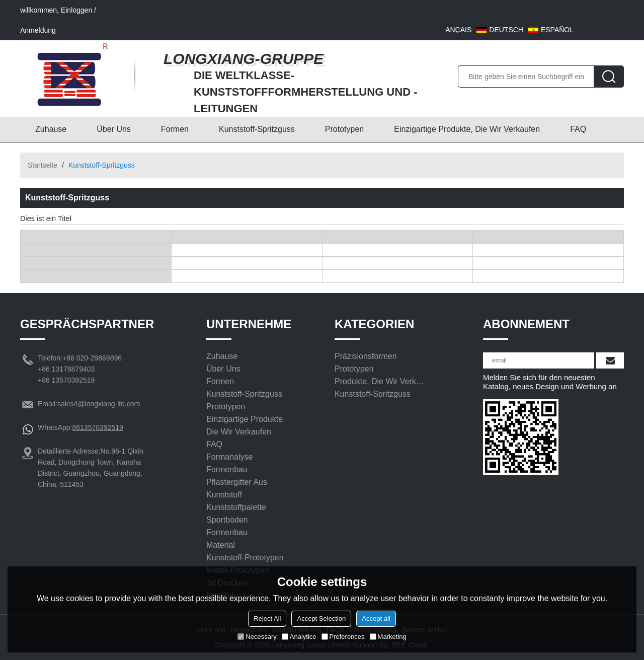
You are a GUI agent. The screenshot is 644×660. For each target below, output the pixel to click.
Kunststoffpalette (236, 507)
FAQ (578, 129)
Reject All (267, 618)
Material (221, 545)
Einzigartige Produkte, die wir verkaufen (467, 129)
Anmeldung (38, 30)
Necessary (257, 637)
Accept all (376, 618)
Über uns (114, 129)
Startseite (43, 165)
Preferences (343, 637)
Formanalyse (229, 457)
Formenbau (227, 469)
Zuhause (51, 129)
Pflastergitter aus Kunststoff (237, 488)
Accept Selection (321, 618)
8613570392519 (97, 427)
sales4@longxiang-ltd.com (99, 404)
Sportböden (227, 520)
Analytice (299, 637)
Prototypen (344, 129)
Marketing (388, 637)
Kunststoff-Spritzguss (257, 129)
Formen (175, 129)
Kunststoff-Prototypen (245, 558)
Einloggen (76, 10)
